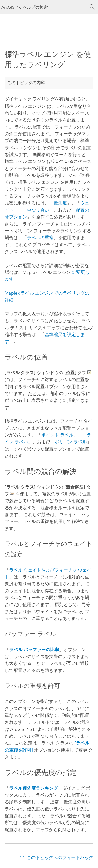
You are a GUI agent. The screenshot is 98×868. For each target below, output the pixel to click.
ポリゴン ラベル (71, 442)
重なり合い (38, 210)
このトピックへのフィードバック (60, 857)
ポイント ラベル (57, 435)
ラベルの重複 (40, 238)
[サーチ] (92, 7)
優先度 (60, 203)
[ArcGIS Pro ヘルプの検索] (44, 7)
